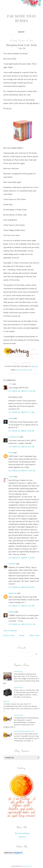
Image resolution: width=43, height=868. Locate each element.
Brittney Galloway (22, 833)
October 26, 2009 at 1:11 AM (21, 412)
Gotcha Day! (18, 688)
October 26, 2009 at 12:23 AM (22, 391)
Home (22, 635)
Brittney (22, 837)
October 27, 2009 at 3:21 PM (22, 606)
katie (11, 453)
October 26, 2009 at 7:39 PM (22, 558)
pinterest (27, 362)
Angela (11, 612)
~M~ (10, 384)
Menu (21, 32)
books (24, 370)
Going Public (19, 715)
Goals (30, 370)
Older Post (34, 635)
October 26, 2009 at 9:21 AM (21, 447)
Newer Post (9, 635)
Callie (11, 477)
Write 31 (6, 701)
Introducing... (19, 672)
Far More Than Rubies (21, 18)
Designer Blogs (27, 866)
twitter (15, 362)
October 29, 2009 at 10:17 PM (22, 624)
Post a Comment (10, 631)
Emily (11, 418)
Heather (12, 564)
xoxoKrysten (14, 437)
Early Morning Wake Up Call (24, 731)
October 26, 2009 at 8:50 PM (22, 587)
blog (19, 370)
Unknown (12, 593)
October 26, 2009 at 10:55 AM (22, 471)
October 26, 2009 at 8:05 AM (21, 431)
